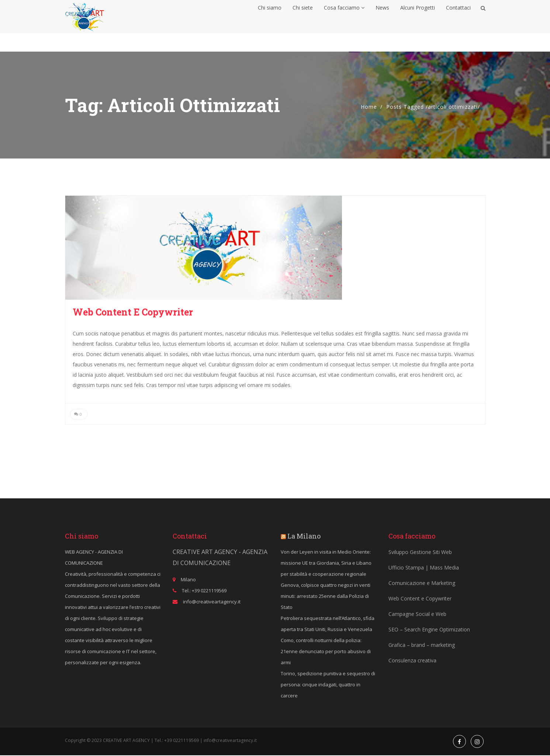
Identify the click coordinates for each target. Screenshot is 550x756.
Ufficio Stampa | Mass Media (424, 568)
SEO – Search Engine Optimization (429, 630)
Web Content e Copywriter (133, 312)
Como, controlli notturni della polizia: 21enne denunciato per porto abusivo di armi (326, 652)
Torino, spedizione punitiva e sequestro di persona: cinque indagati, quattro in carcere (328, 685)
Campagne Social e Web (417, 615)
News (382, 17)
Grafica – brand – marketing (422, 646)
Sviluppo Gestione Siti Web (420, 553)
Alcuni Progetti (418, 17)
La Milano (304, 537)
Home (369, 107)
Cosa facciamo (344, 17)
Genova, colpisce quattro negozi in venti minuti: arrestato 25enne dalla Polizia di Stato (326, 597)
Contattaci (458, 17)
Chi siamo (270, 17)
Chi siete (303, 17)
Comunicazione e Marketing (422, 584)
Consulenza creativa (412, 661)
